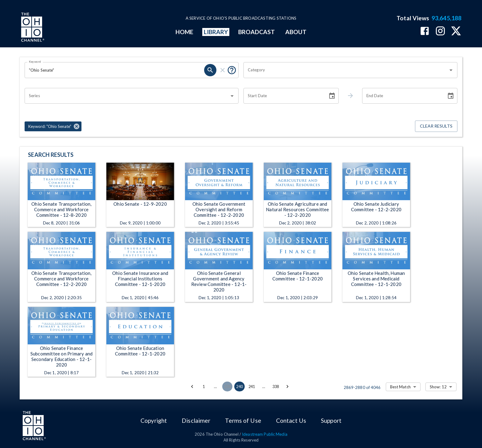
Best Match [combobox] (400, 387)
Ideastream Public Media (265, 434)
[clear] (223, 70)
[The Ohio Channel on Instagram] (440, 32)
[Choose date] (332, 96)
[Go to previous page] (192, 387)
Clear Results (436, 126)
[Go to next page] (287, 387)
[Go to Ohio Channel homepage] (32, 28)
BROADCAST (257, 32)
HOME (184, 32)
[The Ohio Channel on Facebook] (425, 32)
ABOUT (296, 32)
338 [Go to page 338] (276, 387)
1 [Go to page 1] (204, 387)
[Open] (451, 70)
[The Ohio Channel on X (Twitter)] (456, 32)
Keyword (35, 61)
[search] (210, 70)
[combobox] (346, 70)
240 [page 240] (239, 387)
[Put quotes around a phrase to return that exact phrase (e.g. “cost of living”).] (232, 70)
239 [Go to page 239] (227, 387)
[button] (53, 126)
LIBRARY (216, 32)
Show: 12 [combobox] (438, 387)
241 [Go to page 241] (252, 387)
